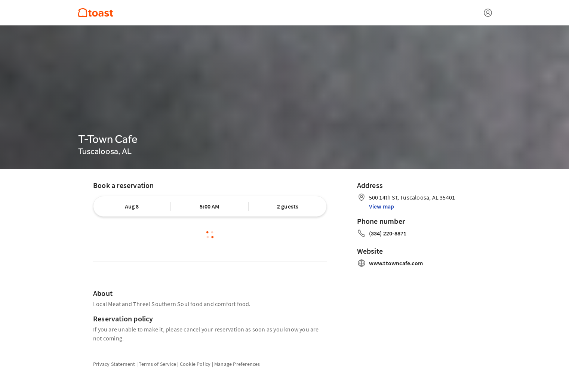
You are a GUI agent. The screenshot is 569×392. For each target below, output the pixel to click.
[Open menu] (488, 13)
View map (382, 206)
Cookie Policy (195, 364)
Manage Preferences (237, 364)
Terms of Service (157, 364)
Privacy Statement (114, 364)
